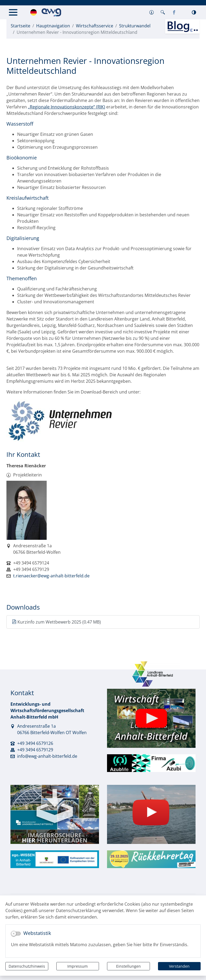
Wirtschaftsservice (95, 26)
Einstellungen (128, 966)
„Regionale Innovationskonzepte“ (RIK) (67, 107)
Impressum (78, 966)
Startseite (21, 26)
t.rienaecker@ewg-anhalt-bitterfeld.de (51, 576)
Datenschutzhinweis (27, 966)
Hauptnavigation (53, 26)
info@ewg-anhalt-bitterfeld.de (47, 756)
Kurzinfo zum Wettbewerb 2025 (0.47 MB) (56, 622)
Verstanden (179, 966)
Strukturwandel (135, 26)
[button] (152, 12)
